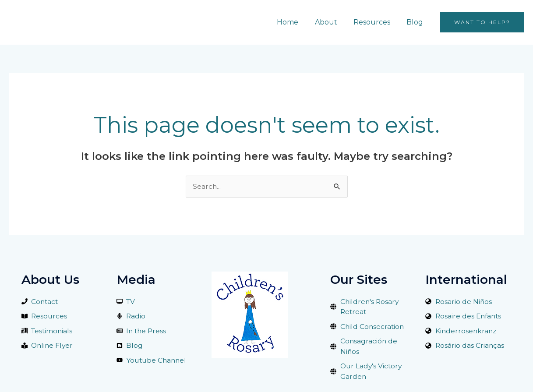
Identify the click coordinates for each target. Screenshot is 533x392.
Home (296, 22)
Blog (416, 22)
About (332, 22)
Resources (375, 22)
